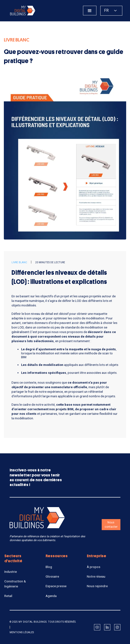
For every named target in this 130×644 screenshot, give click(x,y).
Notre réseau (96, 576)
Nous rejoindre (97, 586)
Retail (8, 596)
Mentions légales (22, 632)
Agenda (51, 596)
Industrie (11, 572)
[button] (90, 11)
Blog (49, 567)
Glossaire (52, 576)
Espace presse (56, 586)
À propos (94, 567)
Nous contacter (111, 525)
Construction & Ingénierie (15, 584)
